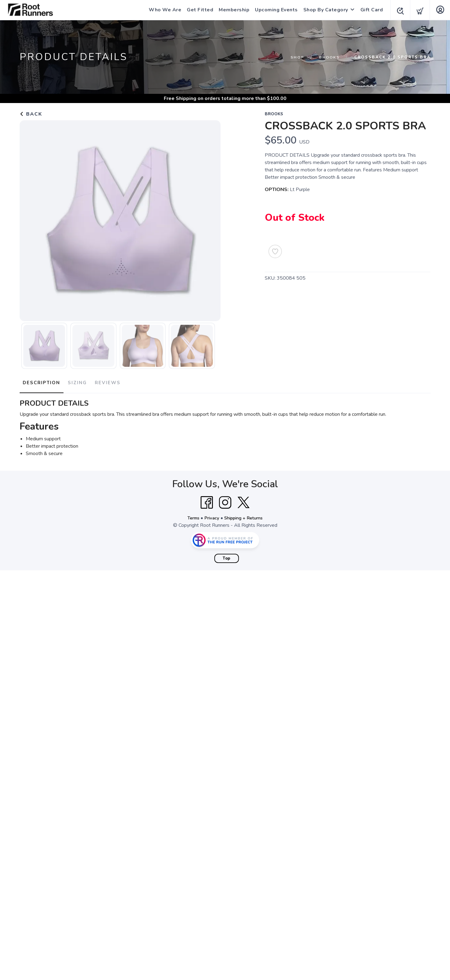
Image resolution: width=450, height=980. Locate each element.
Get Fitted (198, 10)
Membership (232, 10)
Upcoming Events (275, 10)
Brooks (329, 57)
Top (227, 556)
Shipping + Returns (245, 515)
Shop (296, 57)
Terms (190, 515)
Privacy (211, 515)
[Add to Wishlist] (275, 251)
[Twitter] (244, 500)
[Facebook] (207, 500)
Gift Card (370, 10)
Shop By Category (324, 10)
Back (31, 114)
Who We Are (163, 10)
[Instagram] (225, 500)
